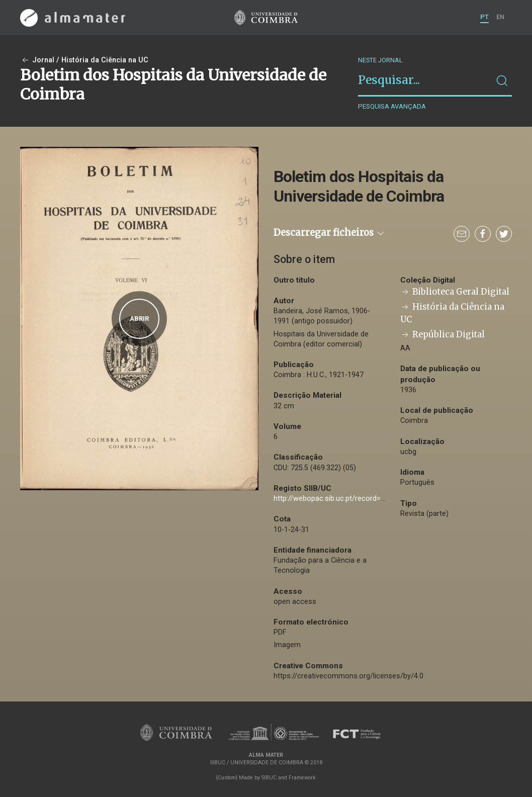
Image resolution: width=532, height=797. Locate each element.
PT (484, 17)
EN (500, 17)
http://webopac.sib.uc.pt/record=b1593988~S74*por (359, 499)
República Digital (442, 335)
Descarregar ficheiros (330, 233)
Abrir (139, 319)
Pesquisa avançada (392, 106)
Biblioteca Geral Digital (455, 292)
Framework (302, 778)
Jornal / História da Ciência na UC (84, 60)
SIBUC (269, 778)
